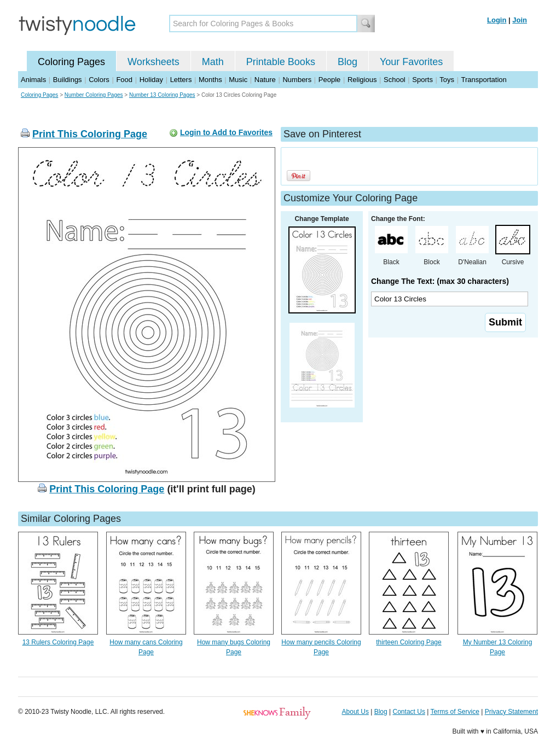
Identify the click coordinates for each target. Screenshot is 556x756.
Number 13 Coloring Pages (162, 95)
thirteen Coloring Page (409, 642)
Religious (362, 80)
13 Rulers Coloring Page (58, 642)
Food (124, 80)
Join (520, 20)
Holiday (151, 80)
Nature (265, 80)
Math (213, 62)
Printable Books (281, 62)
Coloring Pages (71, 62)
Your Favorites (411, 62)
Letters (181, 80)
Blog (347, 62)
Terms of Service (454, 712)
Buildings (68, 80)
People (329, 80)
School (395, 80)
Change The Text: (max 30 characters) (440, 281)
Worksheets (154, 62)
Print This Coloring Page (90, 134)
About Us (355, 712)
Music (238, 80)
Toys (447, 80)
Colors (99, 80)
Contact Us (409, 712)
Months (210, 80)
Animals (33, 80)
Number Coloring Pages (94, 95)
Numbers (297, 80)
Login (497, 20)
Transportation (483, 80)
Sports (422, 80)
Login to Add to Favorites (226, 132)
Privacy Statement (511, 712)
